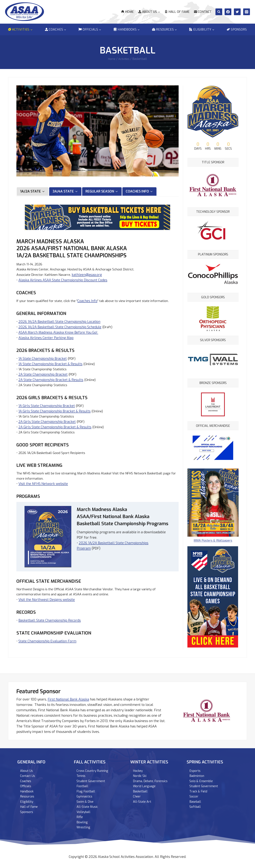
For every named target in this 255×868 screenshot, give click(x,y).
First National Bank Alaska (68, 696)
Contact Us (28, 773)
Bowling (83, 822)
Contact (203, 12)
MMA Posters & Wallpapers (215, 522)
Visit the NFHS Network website (43, 489)
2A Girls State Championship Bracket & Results (55, 432)
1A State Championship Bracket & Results (50, 368)
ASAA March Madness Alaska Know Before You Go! (58, 336)
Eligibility (27, 800)
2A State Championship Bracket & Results (51, 384)
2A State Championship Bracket (43, 378)
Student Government (93, 779)
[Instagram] (247, 12)
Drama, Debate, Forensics (153, 779)
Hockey (139, 768)
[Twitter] (237, 12)
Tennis (82, 773)
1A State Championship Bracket (43, 362)
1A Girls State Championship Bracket (47, 410)
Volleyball (85, 811)
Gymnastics (86, 795)
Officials (27, 784)
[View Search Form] (219, 12)
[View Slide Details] (215, 267)
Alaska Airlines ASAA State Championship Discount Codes (63, 278)
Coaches (27, 779)
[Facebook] (228, 12)
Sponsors (237, 30)
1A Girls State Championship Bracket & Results (54, 415)
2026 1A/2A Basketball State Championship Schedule (60, 331)
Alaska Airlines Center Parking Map (46, 342)
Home (127, 12)
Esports (196, 768)
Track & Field (200, 789)
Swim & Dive (86, 800)
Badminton (198, 773)
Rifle (80, 816)
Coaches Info (91, 299)
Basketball (141, 789)
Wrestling (84, 827)
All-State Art (143, 800)
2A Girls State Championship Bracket (47, 426)
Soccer (195, 795)
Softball (196, 805)
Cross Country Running (94, 768)
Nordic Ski (141, 773)
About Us (27, 768)
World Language (146, 784)
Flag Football (87, 789)
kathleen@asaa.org (91, 273)
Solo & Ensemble (203, 779)
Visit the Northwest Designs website (47, 604)
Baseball (196, 800)
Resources (28, 795)
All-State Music (88, 805)
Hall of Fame (177, 12)
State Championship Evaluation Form (47, 646)
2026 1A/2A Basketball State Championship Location (59, 325)
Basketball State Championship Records (50, 625)
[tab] (33, 189)
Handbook (28, 789)
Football (83, 784)
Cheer (138, 795)
